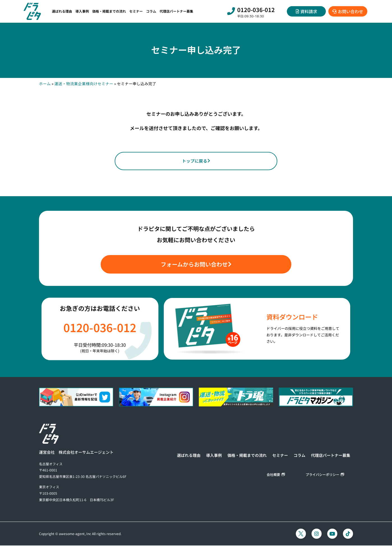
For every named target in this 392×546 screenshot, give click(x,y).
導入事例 (82, 11)
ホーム (45, 84)
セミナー (136, 11)
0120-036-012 (256, 10)
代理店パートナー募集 (176, 11)
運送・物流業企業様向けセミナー (84, 84)
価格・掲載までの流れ (109, 11)
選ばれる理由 (62, 11)
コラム (151, 11)
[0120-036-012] (231, 11)
